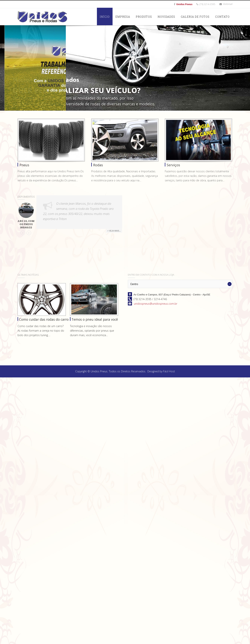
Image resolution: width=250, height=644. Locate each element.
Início (105, 17)
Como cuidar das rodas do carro (44, 319)
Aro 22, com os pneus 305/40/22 (26, 224)
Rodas (98, 165)
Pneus (24, 165)
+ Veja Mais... (114, 231)
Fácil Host (169, 371)
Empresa (123, 17)
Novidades (166, 17)
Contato (222, 17)
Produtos (144, 17)
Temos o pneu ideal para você (95, 319)
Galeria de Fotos (195, 17)
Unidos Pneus (184, 4)
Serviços (173, 165)
